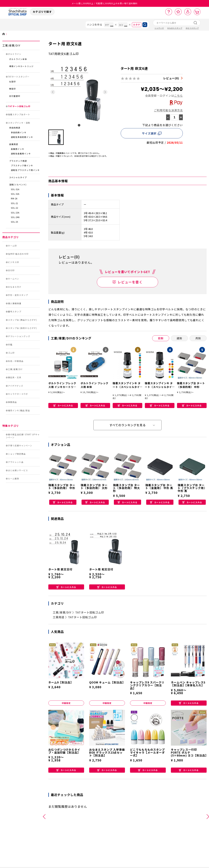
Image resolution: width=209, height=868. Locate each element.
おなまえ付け (15, 287)
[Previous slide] (53, 92)
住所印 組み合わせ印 (18, 254)
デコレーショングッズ (19, 336)
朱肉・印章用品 (16, 361)
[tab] (79, 125)
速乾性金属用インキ (21, 154)
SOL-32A (15, 194)
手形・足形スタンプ (18, 295)
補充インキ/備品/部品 (19, 410)
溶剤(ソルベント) (18, 185)
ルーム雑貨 (14, 479)
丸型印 (13, 82)
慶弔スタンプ (15, 312)
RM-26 (14, 198)
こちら (178, 95)
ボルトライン (15, 54)
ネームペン (14, 279)
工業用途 (59, 617)
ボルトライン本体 (18, 59)
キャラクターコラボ (18, 394)
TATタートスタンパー (19, 77)
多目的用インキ (19, 132)
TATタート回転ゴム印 (19, 106)
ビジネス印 (14, 262)
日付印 (11, 270)
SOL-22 (14, 208)
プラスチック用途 (18, 161)
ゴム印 (11, 353)
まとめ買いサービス (18, 470)
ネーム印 (12, 246)
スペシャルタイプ (18, 177)
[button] (56, 137)
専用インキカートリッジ (21, 66)
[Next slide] (105, 92)
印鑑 (10, 345)
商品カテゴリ (11, 237)
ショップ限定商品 (17, 454)
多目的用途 (15, 128)
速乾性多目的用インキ (22, 137)
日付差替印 (15, 96)
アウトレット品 (16, 462)
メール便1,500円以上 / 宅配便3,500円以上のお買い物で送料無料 (105, 3)
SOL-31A (15, 189)
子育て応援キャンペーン (20, 445)
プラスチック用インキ (22, 165)
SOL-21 (14, 203)
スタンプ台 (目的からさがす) (22, 328)
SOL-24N (15, 217)
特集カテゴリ (11, 426)
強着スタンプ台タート (19, 114)
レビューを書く (130, 282)
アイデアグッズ (16, 386)
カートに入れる (63, 405)
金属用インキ (18, 149)
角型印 (13, 89)
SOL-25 (14, 222)
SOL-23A (15, 213)
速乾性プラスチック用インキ (25, 170)
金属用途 (14, 144)
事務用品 (12, 402)
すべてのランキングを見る (128, 425)
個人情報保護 (15, 303)
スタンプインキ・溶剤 (19, 123)
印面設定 (66, 703)
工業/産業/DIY (11, 45)
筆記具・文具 (15, 377)
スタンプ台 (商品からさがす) (22, 320)
